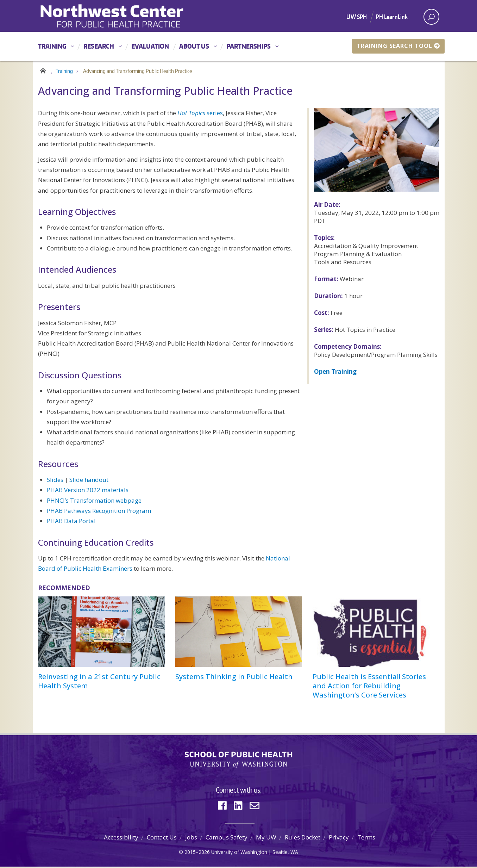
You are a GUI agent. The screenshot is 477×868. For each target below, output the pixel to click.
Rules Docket (303, 839)
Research (99, 46)
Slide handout (89, 481)
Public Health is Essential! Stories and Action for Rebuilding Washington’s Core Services (369, 687)
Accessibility (121, 839)
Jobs (191, 839)
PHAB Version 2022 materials (88, 492)
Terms (366, 839)
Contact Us (162, 839)
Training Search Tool (398, 46)
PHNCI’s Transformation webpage (94, 502)
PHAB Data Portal (71, 523)
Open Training (335, 373)
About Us (194, 46)
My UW (266, 839)
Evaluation (150, 46)
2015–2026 (197, 853)
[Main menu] (238, 46)
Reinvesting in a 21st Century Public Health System (99, 683)
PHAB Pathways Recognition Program (99, 512)
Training (52, 46)
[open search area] (431, 17)
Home (42, 71)
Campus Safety (227, 839)
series (200, 115)
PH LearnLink (392, 17)
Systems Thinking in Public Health (234, 678)
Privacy (339, 839)
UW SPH (357, 17)
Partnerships (249, 46)
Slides (55, 481)
